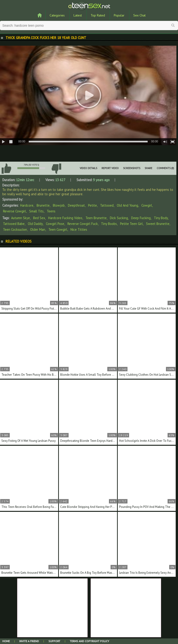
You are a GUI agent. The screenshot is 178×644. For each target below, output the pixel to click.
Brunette (43, 205)
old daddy (35, 224)
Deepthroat (76, 205)
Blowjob (59, 205)
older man (38, 229)
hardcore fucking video (65, 218)
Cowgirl (147, 205)
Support (54, 641)
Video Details (88, 168)
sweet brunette (158, 224)
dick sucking (119, 218)
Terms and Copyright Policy (89, 641)
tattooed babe (14, 224)
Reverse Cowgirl (14, 211)
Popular (119, 15)
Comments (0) (165, 168)
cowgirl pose (55, 224)
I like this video (6, 169)
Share (148, 168)
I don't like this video (56, 169)
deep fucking (141, 218)
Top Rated (98, 15)
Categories (57, 15)
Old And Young (127, 205)
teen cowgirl (58, 229)
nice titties (79, 229)
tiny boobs (109, 224)
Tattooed (107, 205)
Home (6, 641)
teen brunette (96, 218)
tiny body (161, 218)
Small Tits (36, 211)
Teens (51, 211)
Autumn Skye (21, 218)
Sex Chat (139, 15)
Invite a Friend (29, 641)
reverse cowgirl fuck (83, 224)
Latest (78, 15)
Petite (92, 205)
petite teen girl (131, 224)
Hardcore (27, 205)
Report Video (110, 168)
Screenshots (132, 168)
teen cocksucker (15, 229)
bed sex (39, 218)
